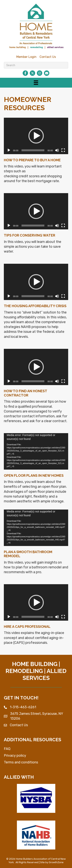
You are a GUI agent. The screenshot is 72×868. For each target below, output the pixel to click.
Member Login (26, 57)
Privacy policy (15, 756)
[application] (36, 136)
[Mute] (57, 150)
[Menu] (36, 83)
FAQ (7, 749)
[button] (36, 136)
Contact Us (48, 57)
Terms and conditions (21, 762)
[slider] (33, 150)
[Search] (36, 65)
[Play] (9, 150)
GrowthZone (56, 862)
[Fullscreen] (63, 150)
